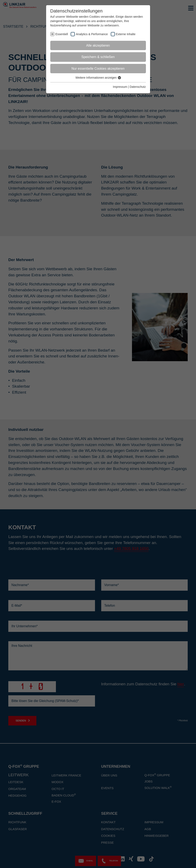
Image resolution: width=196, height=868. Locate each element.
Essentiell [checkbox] (62, 34)
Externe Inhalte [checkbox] (126, 34)
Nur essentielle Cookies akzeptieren (98, 69)
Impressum (120, 87)
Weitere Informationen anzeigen (98, 78)
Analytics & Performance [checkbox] (92, 34)
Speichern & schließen (98, 57)
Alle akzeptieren (98, 45)
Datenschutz (138, 87)
